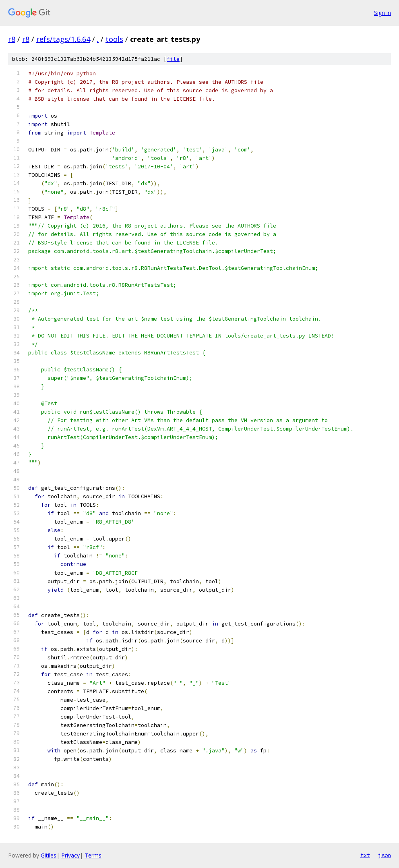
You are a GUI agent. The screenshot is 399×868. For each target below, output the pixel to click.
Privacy (70, 855)
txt (365, 855)
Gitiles (49, 855)
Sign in (382, 13)
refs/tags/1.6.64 (63, 39)
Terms (93, 855)
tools (114, 39)
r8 (12, 39)
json (385, 855)
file (173, 59)
